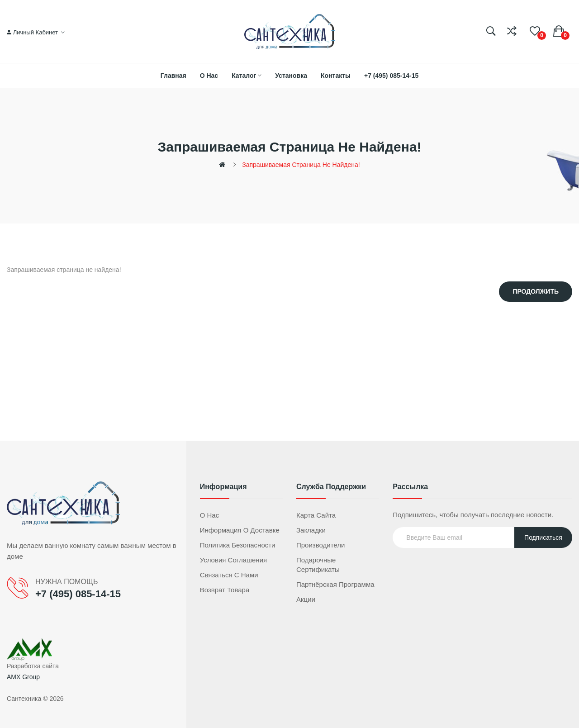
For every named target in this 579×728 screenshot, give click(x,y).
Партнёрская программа (335, 584)
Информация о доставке (240, 530)
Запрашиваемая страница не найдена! (301, 165)
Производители (320, 545)
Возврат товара (225, 590)
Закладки (311, 530)
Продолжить (536, 291)
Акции (306, 599)
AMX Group (23, 677)
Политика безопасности (238, 545)
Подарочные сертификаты (318, 565)
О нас (210, 515)
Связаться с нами (229, 575)
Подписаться (543, 538)
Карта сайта (316, 515)
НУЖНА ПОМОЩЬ (66, 582)
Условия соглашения (234, 560)
